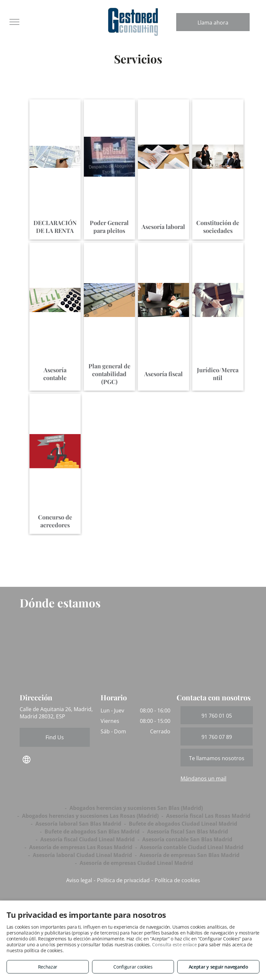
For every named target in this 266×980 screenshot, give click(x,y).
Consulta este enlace (174, 945)
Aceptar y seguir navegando (218, 967)
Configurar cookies (133, 967)
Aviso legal (79, 880)
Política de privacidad (123, 880)
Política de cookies (177, 880)
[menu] (14, 22)
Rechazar (48, 967)
